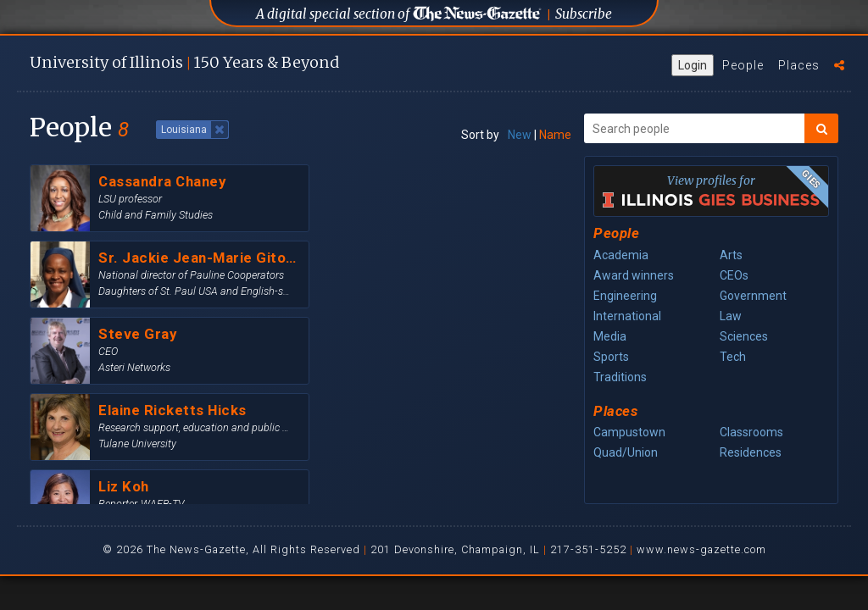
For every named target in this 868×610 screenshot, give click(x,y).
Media (610, 336)
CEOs (734, 275)
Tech (733, 357)
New (520, 135)
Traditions (620, 377)
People (743, 65)
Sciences (744, 336)
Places (799, 65)
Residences (751, 452)
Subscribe (584, 14)
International (627, 316)
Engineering (625, 296)
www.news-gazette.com (701, 549)
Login (693, 65)
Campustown (629, 432)
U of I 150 (184, 62)
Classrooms (751, 432)
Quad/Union (626, 452)
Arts (731, 255)
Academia (621, 255)
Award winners (634, 275)
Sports (611, 357)
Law (731, 316)
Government (753, 296)
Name (555, 135)
